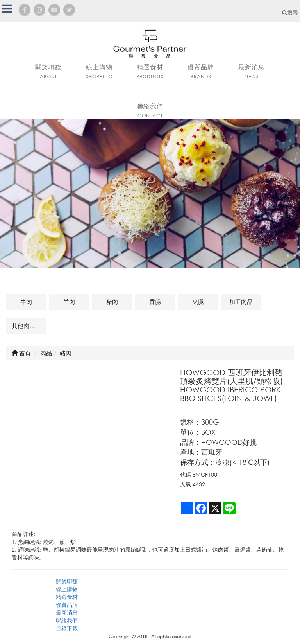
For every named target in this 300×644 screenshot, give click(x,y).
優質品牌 (67, 605)
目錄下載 (67, 628)
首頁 (21, 353)
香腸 (155, 302)
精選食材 (67, 597)
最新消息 (67, 613)
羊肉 (69, 302)
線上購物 (67, 589)
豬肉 (112, 302)
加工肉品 (241, 302)
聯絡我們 (67, 620)
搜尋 (290, 12)
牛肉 (26, 302)
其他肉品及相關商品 (29, 326)
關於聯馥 (67, 581)
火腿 (198, 302)
